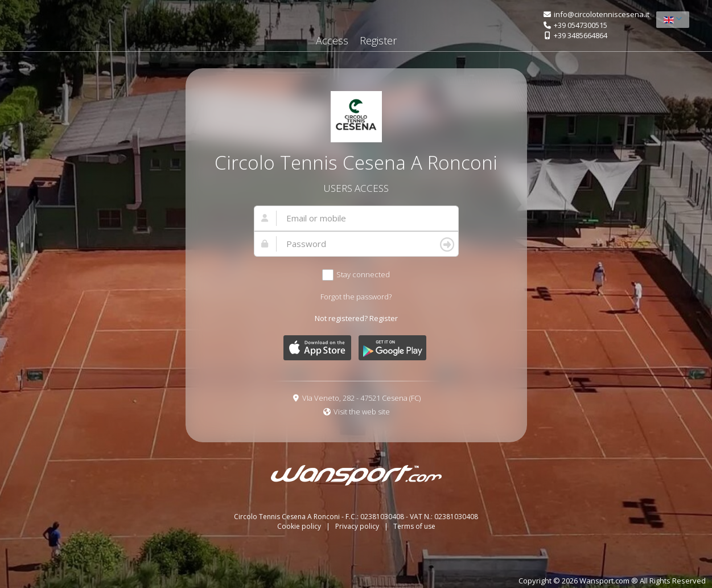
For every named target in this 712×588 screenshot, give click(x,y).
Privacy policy (358, 526)
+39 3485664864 (581, 35)
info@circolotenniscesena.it (602, 14)
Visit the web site (362, 412)
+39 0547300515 (581, 25)
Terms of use (414, 526)
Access (332, 40)
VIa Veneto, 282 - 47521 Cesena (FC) (361, 398)
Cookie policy (300, 526)
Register (378, 40)
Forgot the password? (356, 297)
